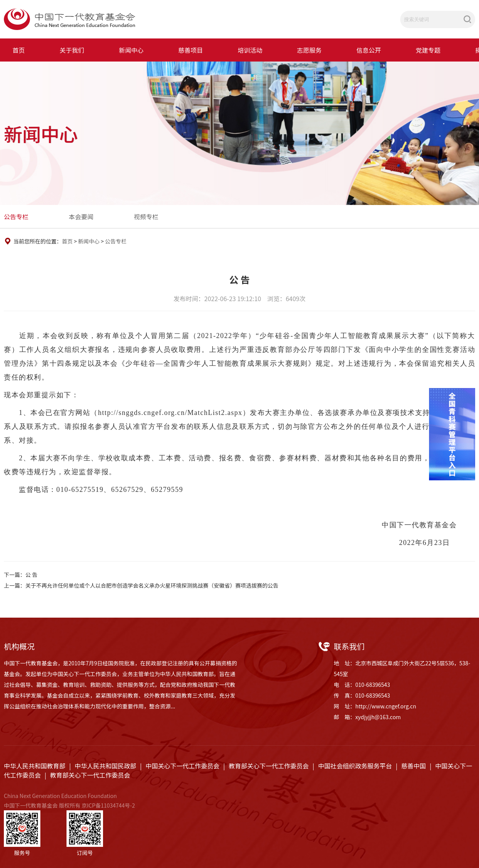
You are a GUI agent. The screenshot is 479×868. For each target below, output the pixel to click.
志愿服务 (309, 50)
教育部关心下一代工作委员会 (269, 766)
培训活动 (250, 50)
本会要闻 (81, 217)
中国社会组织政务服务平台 (355, 766)
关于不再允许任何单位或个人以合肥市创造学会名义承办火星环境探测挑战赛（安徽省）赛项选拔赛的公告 (152, 585)
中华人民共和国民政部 (105, 766)
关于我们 (72, 50)
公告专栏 (16, 217)
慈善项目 (191, 50)
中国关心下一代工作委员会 (183, 766)
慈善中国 (414, 766)
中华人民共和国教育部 (35, 766)
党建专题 (428, 50)
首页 (19, 50)
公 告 (31, 575)
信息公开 (369, 50)
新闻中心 (131, 50)
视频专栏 (146, 217)
